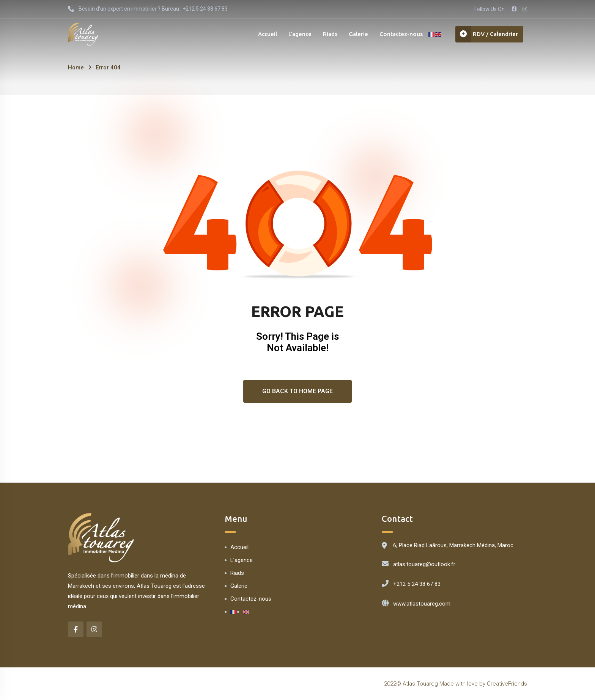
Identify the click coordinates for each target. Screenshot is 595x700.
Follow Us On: (490, 9)
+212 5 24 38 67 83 (417, 584)
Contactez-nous (401, 34)
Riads (330, 34)
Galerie (358, 34)
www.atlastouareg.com (422, 604)
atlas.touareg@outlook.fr (424, 564)
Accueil (268, 34)
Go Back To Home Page (297, 391)
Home (76, 67)
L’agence (300, 34)
